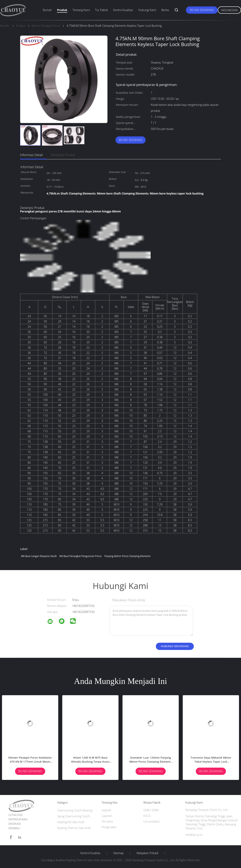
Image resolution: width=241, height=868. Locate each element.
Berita (165, 10)
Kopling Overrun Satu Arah (74, 828)
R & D (147, 816)
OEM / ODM (151, 810)
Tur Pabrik (101, 10)
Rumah (47, 10)
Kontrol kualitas (123, 10)
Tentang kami (81, 10)
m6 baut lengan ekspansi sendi (39, 556)
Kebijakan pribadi (147, 853)
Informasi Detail (31, 155)
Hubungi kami (147, 10)
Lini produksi (151, 821)
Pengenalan (109, 827)
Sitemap (118, 853)
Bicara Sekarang (202, 10)
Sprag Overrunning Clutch (74, 816)
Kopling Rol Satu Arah (71, 822)
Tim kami (107, 821)
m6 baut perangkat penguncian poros (81, 556)
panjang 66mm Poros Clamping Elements (128, 556)
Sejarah (106, 810)
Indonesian (229, 10)
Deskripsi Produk (63, 155)
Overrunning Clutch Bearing (75, 810)
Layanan (107, 816)
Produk (62, 10)
